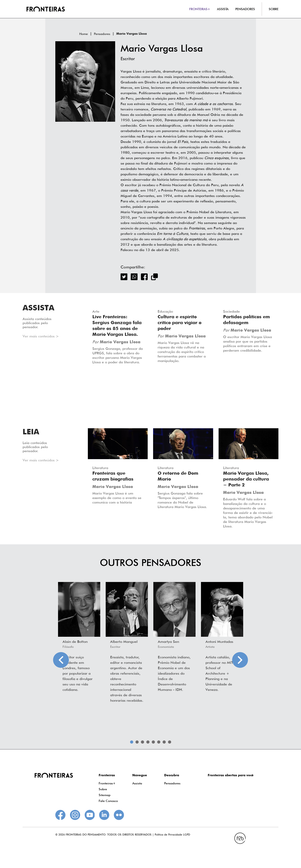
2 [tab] (137, 742)
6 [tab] (159, 742)
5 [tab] (153, 742)
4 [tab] (148, 742)
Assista (137, 783)
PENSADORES (245, 9)
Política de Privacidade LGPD (172, 835)
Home (84, 34)
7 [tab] (164, 742)
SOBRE (274, 9)
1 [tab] (132, 742)
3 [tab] (142, 742)
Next (240, 660)
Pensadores (102, 34)
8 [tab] (170, 742)
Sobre (103, 789)
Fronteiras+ (107, 783)
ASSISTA (223, 9)
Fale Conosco (108, 801)
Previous (61, 660)
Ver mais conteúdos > (41, 336)
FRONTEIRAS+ (200, 9)
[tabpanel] (79, 638)
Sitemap (105, 795)
